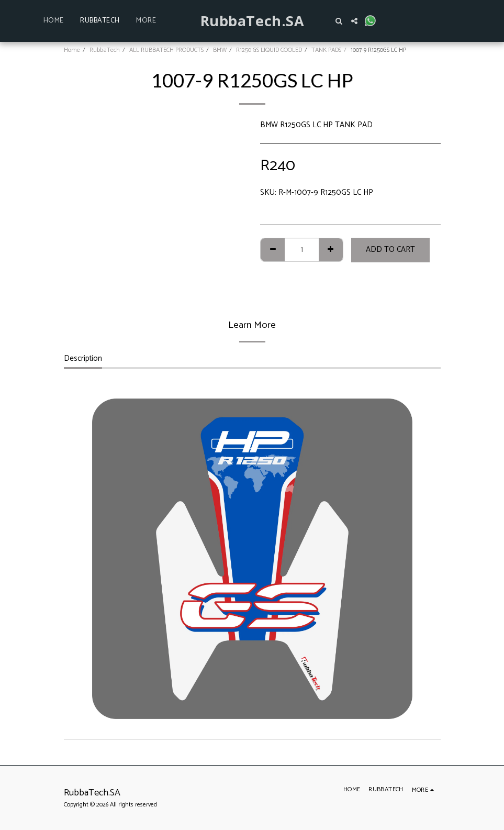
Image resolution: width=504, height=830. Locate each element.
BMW (220, 50)
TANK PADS (326, 50)
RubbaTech (105, 50)
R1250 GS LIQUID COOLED (269, 50)
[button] (339, 21)
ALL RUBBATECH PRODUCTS (166, 50)
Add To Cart (390, 250)
